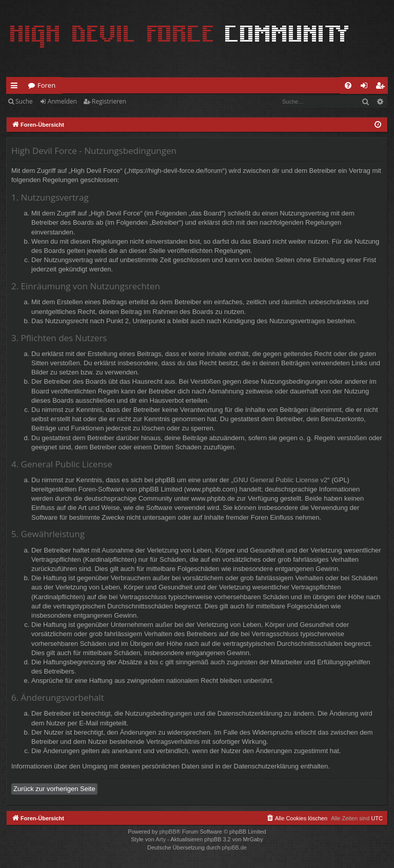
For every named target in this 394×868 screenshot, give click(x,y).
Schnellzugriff (16, 87)
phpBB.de (234, 847)
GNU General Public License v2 (281, 480)
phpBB (168, 832)
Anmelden (62, 101)
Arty (161, 839)
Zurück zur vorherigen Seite (54, 789)
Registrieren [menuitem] (382, 87)
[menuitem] (348, 85)
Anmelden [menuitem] (367, 87)
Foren (46, 85)
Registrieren (109, 101)
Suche (24, 101)
